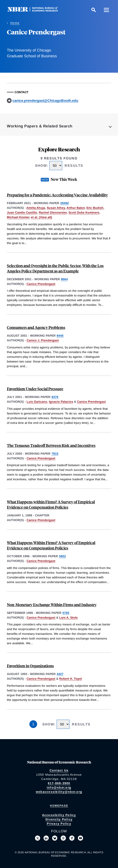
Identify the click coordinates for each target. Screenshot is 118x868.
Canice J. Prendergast (43, 340)
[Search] (94, 10)
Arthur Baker (76, 208)
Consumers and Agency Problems (36, 327)
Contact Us (59, 770)
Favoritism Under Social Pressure (35, 389)
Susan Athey (56, 208)
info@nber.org (59, 787)
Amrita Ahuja (36, 208)
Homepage (59, 806)
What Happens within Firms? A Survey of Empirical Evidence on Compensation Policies (51, 504)
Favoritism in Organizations (30, 666)
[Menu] (106, 10)
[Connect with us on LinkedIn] (46, 838)
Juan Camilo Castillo (22, 212)
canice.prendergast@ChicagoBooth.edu (45, 101)
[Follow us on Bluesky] (55, 838)
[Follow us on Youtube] (80, 838)
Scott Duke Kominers (84, 212)
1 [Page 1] (33, 724)
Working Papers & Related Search (40, 126)
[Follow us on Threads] (63, 838)
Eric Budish (95, 208)
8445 (60, 336)
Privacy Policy (59, 824)
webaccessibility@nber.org (59, 792)
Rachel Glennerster (53, 212)
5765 (66, 613)
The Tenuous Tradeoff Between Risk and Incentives (51, 445)
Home (15, 23)
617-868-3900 (59, 783)
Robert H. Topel (71, 679)
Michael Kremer (18, 217)
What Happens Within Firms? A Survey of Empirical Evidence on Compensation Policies (51, 545)
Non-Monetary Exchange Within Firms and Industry (52, 605)
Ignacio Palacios (61, 402)
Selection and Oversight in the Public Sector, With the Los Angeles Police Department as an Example (55, 268)
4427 (60, 674)
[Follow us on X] (38, 838)
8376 (55, 397)
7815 (55, 454)
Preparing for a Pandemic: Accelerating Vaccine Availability (57, 195)
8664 (64, 279)
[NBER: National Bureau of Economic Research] (36, 11)
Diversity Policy (59, 819)
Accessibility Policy (59, 815)
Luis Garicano (37, 402)
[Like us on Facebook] (72, 838)
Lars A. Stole (68, 617)
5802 (62, 556)
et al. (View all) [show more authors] (42, 217)
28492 (65, 203)
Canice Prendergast (41, 284)
